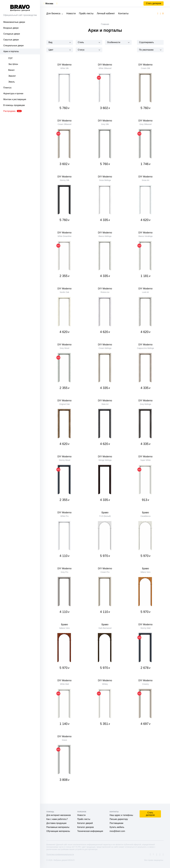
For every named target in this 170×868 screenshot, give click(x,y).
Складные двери (12, 34)
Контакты (123, 13)
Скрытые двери (11, 40)
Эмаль (12, 82)
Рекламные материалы (58, 827)
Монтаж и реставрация (15, 99)
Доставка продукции (56, 823)
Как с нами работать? (57, 819)
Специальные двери (13, 46)
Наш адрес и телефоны (121, 815)
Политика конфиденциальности (60, 854)
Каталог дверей (85, 823)
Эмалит (12, 76)
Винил (11, 70)
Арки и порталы (11, 51)
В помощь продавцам (14, 105)
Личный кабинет (106, 13)
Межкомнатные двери (14, 22)
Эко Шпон (13, 64)
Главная (105, 24)
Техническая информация (90, 831)
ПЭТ (10, 58)
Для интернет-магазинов (58, 815)
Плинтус (7, 88)
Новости (71, 13)
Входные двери (11, 28)
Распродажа (13, 111)
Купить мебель (117, 827)
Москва (49, 4)
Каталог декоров (85, 827)
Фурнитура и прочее (13, 94)
